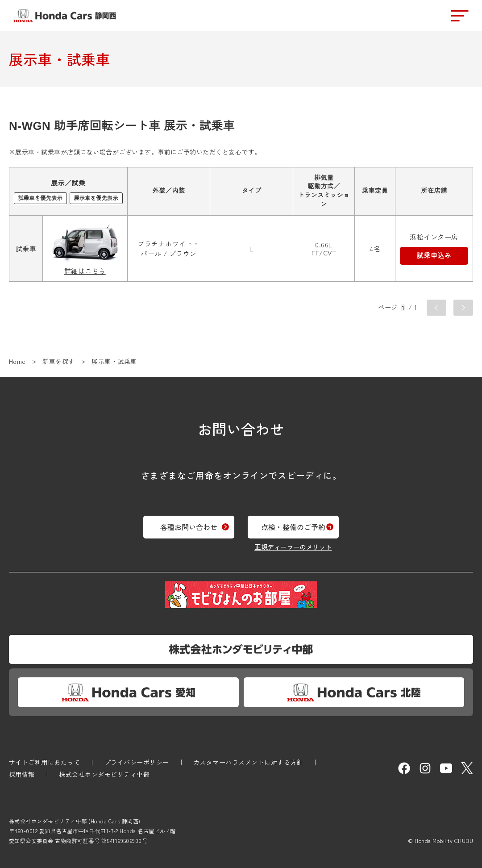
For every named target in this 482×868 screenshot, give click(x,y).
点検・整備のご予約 (302, 523)
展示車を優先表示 (96, 198)
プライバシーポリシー (137, 762)
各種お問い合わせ (180, 523)
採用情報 (22, 774)
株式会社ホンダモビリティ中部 (104, 774)
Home (17, 361)
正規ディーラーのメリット (302, 543)
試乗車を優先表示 (40, 198)
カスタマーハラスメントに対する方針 (248, 762)
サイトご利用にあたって (44, 762)
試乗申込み (434, 256)
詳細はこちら (85, 271)
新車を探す (58, 361)
